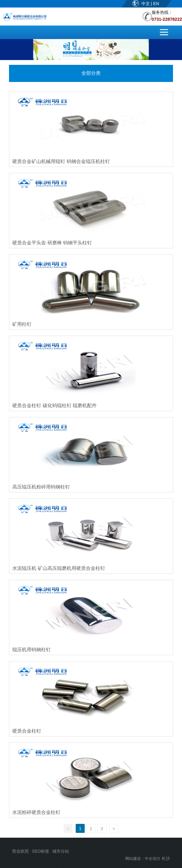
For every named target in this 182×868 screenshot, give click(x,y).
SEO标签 (41, 851)
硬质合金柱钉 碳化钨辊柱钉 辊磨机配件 (55, 405)
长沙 (166, 858)
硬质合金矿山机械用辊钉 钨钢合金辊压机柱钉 (61, 161)
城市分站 (61, 851)
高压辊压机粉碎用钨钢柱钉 (41, 487)
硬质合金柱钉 (27, 731)
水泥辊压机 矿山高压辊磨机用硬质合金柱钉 (59, 568)
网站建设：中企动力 (143, 859)
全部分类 (91, 73)
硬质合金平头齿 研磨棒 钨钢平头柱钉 (52, 243)
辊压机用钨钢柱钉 (32, 650)
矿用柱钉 (22, 324)
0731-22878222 (167, 19)
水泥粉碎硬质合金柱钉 (36, 812)
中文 (146, 4)
